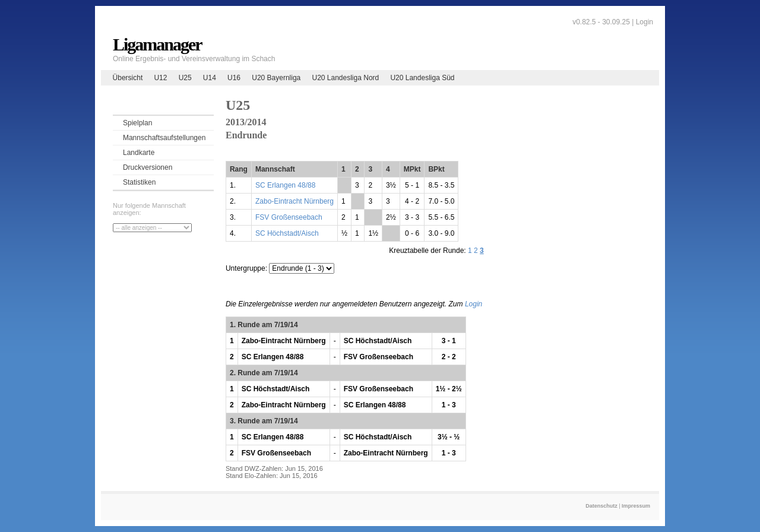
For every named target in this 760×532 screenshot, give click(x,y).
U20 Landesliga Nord (345, 78)
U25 (185, 78)
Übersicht (128, 78)
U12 (160, 78)
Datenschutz (601, 506)
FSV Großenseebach (289, 217)
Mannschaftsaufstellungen (164, 138)
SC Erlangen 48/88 (285, 185)
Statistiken (139, 182)
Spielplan (137, 123)
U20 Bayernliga (276, 78)
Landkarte (139, 153)
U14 (210, 78)
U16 (234, 78)
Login (645, 22)
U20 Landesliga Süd (422, 78)
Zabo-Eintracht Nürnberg (294, 201)
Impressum (636, 506)
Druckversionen (148, 167)
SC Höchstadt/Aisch (287, 233)
